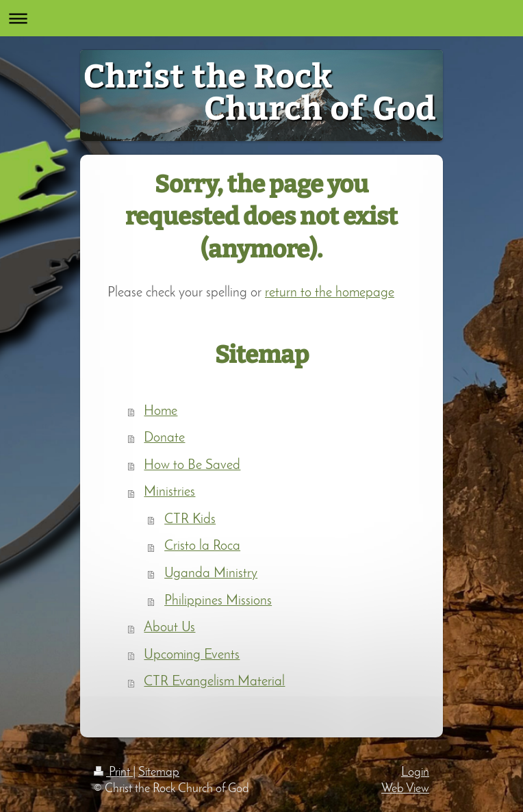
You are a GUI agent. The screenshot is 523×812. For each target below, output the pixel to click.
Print (113, 773)
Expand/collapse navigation (261, 18)
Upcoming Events (192, 655)
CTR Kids (190, 520)
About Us (169, 628)
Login (415, 773)
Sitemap (159, 773)
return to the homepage (330, 293)
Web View (405, 789)
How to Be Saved (192, 466)
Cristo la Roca (202, 546)
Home (161, 411)
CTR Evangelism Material (214, 682)
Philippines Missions (218, 601)
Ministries (169, 492)
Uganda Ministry (211, 574)
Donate (164, 438)
